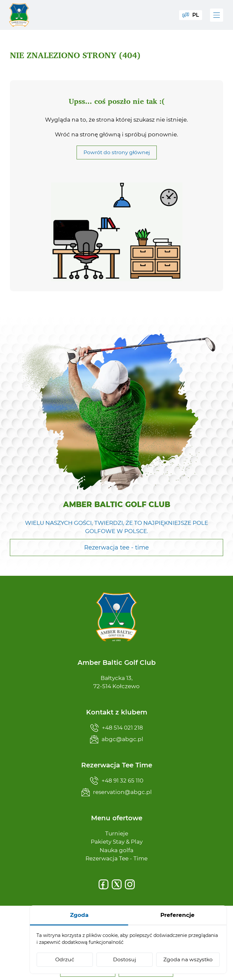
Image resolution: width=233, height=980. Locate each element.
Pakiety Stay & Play (117, 842)
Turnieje (117, 833)
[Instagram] (130, 884)
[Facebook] (104, 884)
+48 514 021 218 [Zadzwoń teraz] (117, 728)
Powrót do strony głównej (117, 152)
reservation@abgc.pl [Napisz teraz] (117, 792)
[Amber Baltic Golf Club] (20, 15)
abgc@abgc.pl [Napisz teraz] (117, 739)
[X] (117, 884)
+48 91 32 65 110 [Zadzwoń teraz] (117, 781)
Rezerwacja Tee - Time (116, 858)
